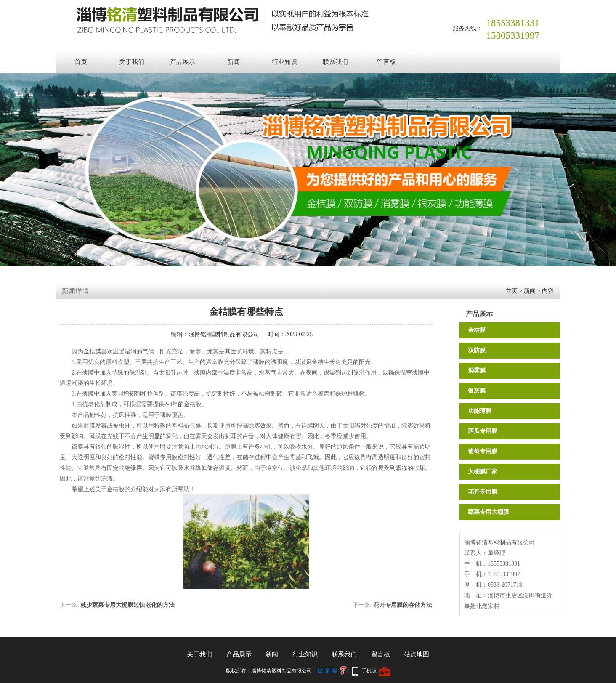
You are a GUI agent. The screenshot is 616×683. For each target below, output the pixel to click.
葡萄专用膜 (483, 451)
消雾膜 (477, 371)
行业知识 (284, 62)
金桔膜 (477, 330)
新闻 (234, 62)
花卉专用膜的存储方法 (403, 605)
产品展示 (183, 62)
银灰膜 (477, 391)
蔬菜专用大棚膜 (489, 512)
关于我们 (132, 62)
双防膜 (477, 350)
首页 (81, 62)
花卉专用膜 (483, 492)
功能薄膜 (480, 411)
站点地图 (417, 654)
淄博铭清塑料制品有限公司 (224, 334)
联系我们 (335, 62)
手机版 (369, 671)
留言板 (386, 62)
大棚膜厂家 (483, 472)
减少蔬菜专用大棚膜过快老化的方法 (127, 605)
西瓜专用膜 (483, 431)
